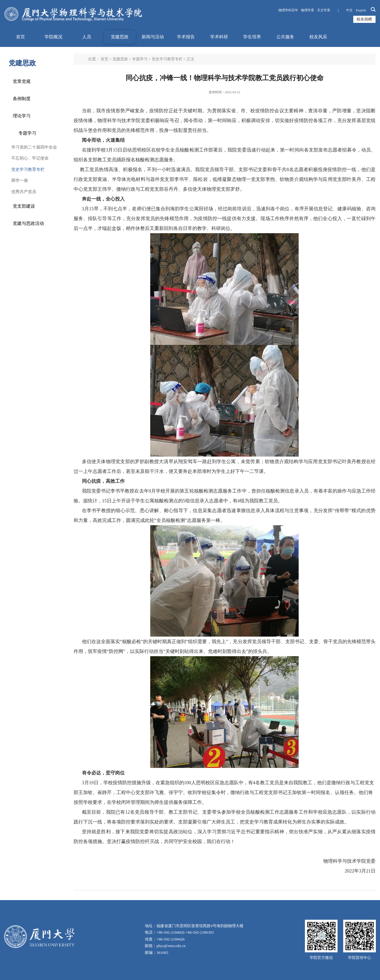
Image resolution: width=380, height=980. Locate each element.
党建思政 (120, 37)
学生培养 (252, 37)
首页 (20, 37)
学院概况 (53, 37)
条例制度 (22, 99)
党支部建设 (24, 206)
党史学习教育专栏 (28, 169)
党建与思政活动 (28, 223)
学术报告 (186, 37)
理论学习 (22, 116)
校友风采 (318, 37)
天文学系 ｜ (330, 10)
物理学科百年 (289, 10)
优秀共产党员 (24, 192)
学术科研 (219, 37)
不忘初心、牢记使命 (30, 158)
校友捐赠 (365, 19)
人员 (87, 37)
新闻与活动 (153, 37)
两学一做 (20, 180)
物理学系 (308, 10)
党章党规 (22, 81)
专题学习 (27, 133)
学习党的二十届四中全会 (34, 147)
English (361, 10)
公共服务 (285, 37)
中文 (350, 10)
